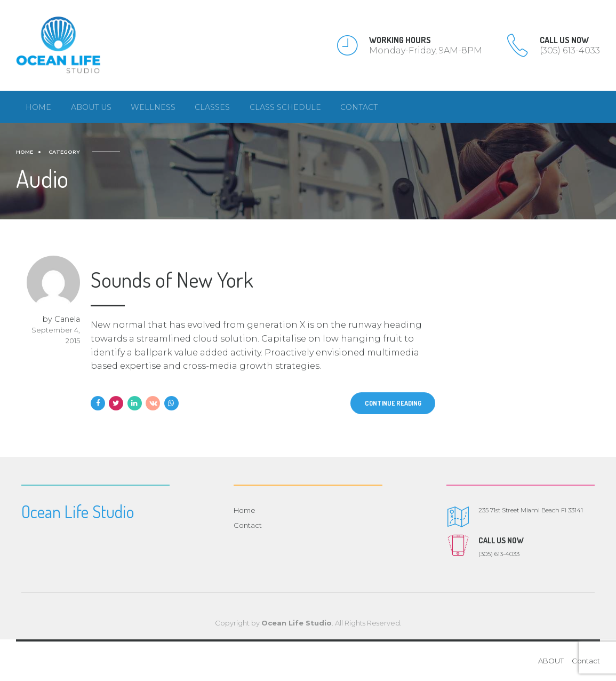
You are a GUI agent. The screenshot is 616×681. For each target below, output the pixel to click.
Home (38, 107)
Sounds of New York (172, 280)
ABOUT (551, 661)
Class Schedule (285, 107)
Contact (359, 107)
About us (91, 107)
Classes (212, 107)
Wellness (153, 107)
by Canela (61, 320)
